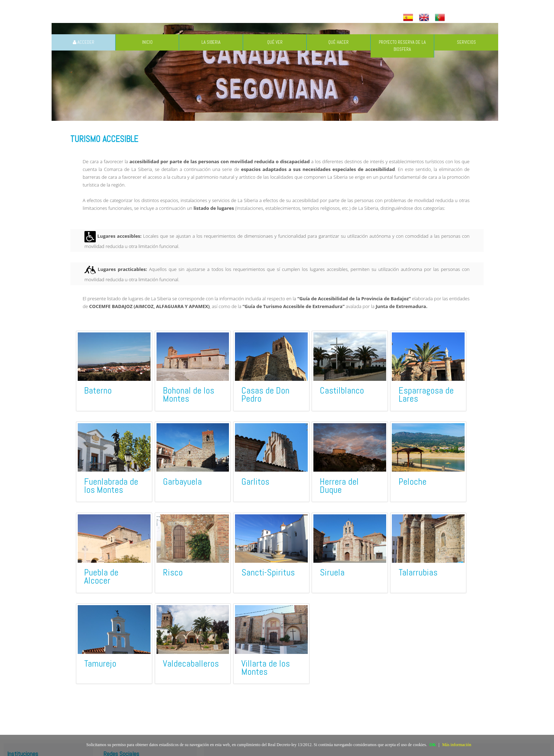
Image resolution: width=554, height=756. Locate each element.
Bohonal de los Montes (188, 395)
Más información (456, 745)
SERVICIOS (466, 42)
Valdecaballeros (191, 664)
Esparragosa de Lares (426, 395)
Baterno (98, 391)
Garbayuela (182, 482)
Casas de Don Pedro (265, 395)
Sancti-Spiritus (268, 572)
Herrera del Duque (339, 486)
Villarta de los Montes (266, 668)
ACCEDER (84, 42)
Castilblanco (342, 391)
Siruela (332, 572)
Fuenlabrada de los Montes (111, 486)
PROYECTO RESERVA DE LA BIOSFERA (402, 46)
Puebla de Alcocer (101, 577)
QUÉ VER (275, 42)
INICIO (147, 42)
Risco (173, 572)
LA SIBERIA (211, 42)
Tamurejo (100, 664)
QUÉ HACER (338, 42)
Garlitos (255, 482)
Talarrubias (418, 572)
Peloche (412, 482)
